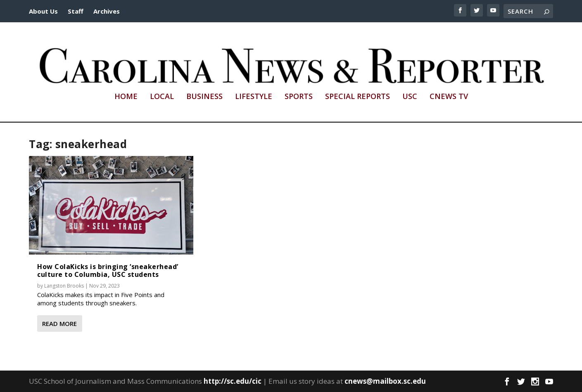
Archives (107, 11)
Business (204, 97)
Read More (59, 324)
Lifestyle (254, 97)
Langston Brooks (64, 286)
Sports (299, 97)
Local (162, 97)
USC (410, 97)
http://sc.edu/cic (233, 381)
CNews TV (449, 97)
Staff (76, 11)
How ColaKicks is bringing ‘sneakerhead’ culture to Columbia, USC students (108, 270)
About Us (43, 11)
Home (126, 97)
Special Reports (358, 97)
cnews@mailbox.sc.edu (385, 381)
